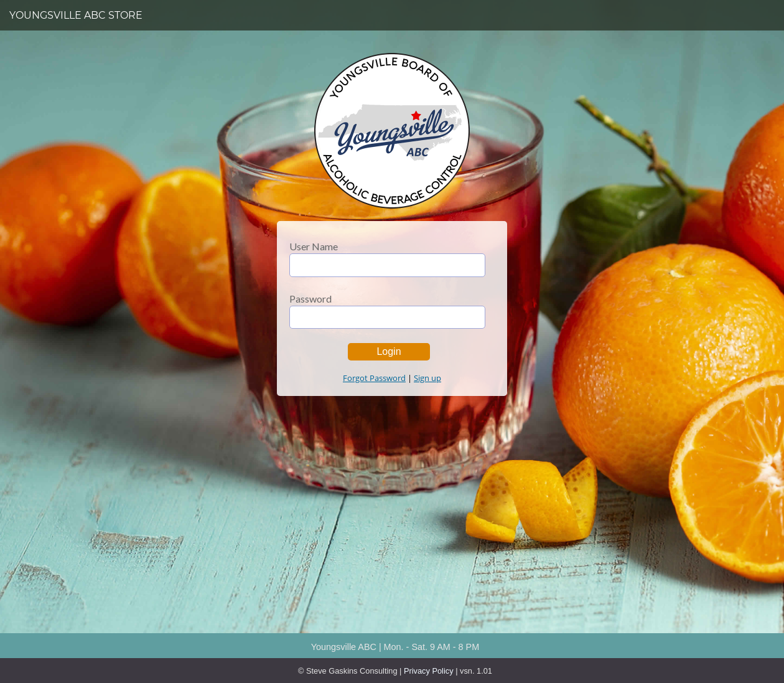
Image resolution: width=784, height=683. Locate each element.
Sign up (427, 378)
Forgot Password (374, 378)
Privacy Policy (429, 671)
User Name (314, 247)
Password (310, 299)
